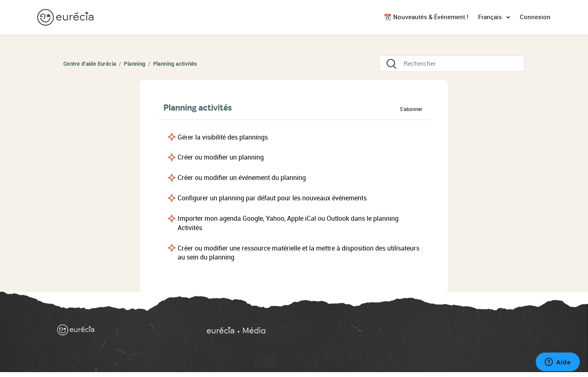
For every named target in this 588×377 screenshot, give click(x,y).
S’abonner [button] (411, 109)
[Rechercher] (452, 64)
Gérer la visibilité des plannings (223, 137)
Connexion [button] (535, 17)
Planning (134, 64)
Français (491, 17)
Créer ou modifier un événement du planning (242, 178)
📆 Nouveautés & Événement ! (426, 17)
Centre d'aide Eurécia (90, 64)
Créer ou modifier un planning (221, 157)
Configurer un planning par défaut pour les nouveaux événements (272, 198)
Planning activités (175, 64)
